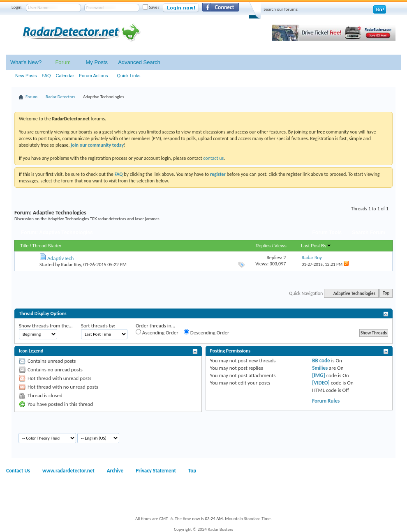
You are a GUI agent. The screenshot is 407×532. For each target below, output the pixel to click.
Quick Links (129, 76)
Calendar (65, 76)
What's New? (26, 62)
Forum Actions (93, 76)
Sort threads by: (98, 326)
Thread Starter (47, 246)
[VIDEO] (321, 383)
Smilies (320, 368)
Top (386, 294)
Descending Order (207, 332)
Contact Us (18, 471)
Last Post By (316, 246)
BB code (321, 360)
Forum (63, 62)
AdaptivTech (60, 258)
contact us (213, 158)
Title (24, 246)
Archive (115, 471)
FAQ (46, 76)
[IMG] (319, 375)
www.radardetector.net (68, 471)
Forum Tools (327, 233)
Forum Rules (326, 401)
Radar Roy (71, 265)
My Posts (96, 62)
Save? (151, 7)
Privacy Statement (156, 471)
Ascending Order (157, 332)
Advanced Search (139, 62)
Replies (263, 246)
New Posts (26, 76)
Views (281, 246)
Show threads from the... (46, 326)
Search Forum (369, 233)
